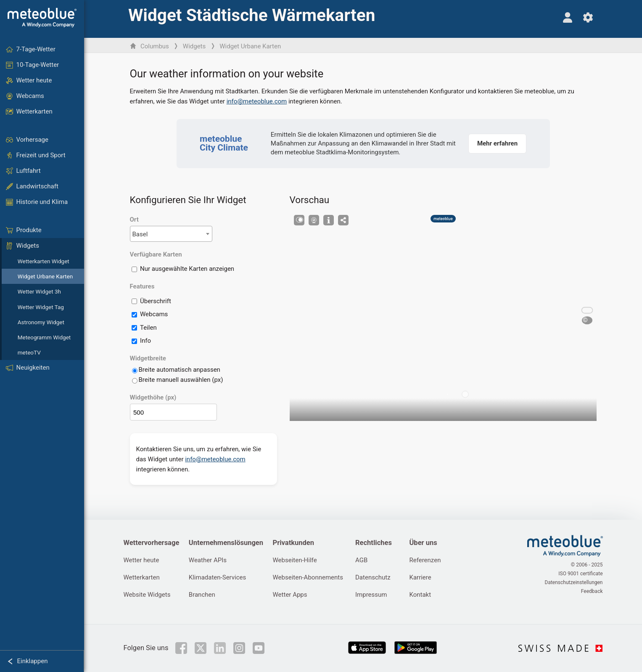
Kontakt (420, 595)
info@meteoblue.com (257, 101)
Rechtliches (374, 543)
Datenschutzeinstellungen (574, 582)
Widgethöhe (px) (153, 397)
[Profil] (568, 17)
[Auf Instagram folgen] (239, 648)
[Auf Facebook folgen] (181, 648)
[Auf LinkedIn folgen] (220, 648)
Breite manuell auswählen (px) (181, 380)
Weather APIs (208, 560)
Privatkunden (293, 543)
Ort (134, 220)
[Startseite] (42, 18)
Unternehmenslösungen (226, 543)
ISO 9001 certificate (580, 574)
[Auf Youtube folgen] (259, 648)
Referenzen (425, 560)
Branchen (202, 595)
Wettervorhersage (152, 543)
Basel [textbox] (140, 234)
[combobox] (171, 234)
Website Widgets (147, 595)
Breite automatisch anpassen (180, 370)
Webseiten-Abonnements (308, 577)
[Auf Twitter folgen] (201, 648)
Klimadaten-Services (217, 577)
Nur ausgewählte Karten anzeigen (187, 269)
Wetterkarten (142, 577)
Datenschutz (373, 577)
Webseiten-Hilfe (295, 560)
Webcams (154, 314)
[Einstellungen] (588, 17)
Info (145, 341)
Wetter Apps (290, 595)
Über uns (423, 543)
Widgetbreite (148, 358)
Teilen (148, 328)
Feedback (592, 591)
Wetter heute (141, 560)
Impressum (371, 595)
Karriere (420, 577)
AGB (361, 560)
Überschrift (156, 301)
